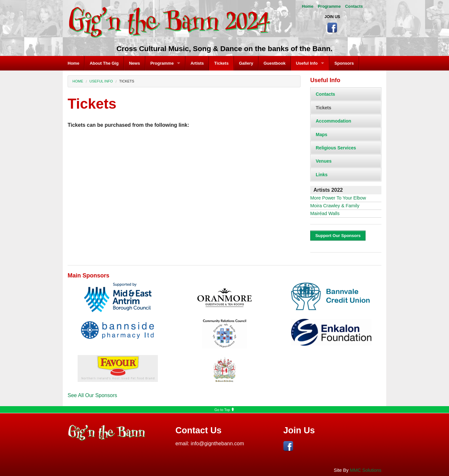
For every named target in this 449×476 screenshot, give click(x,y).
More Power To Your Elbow (338, 198)
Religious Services (336, 148)
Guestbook (275, 63)
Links (322, 175)
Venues (324, 161)
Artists (197, 63)
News (135, 63)
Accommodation (334, 121)
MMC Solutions (366, 470)
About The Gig (104, 63)
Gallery (246, 63)
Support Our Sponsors (338, 236)
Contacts (354, 6)
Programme (329, 6)
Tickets (221, 63)
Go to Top (224, 410)
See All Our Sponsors (92, 395)
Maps (322, 135)
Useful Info (307, 63)
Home (308, 6)
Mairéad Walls (325, 213)
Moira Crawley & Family (335, 206)
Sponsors (344, 63)
